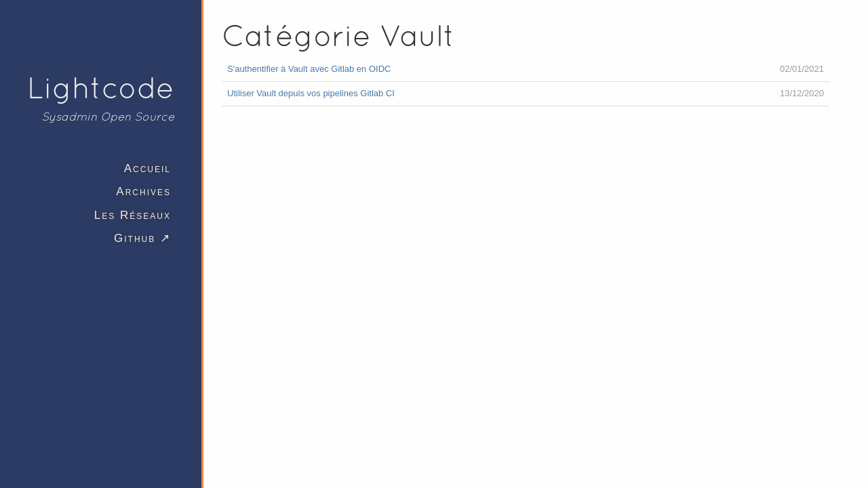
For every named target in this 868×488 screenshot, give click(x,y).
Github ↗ (142, 238)
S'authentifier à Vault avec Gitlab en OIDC (309, 69)
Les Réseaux (133, 215)
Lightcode (101, 87)
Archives (143, 191)
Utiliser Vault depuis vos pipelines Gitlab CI (311, 93)
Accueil (147, 168)
